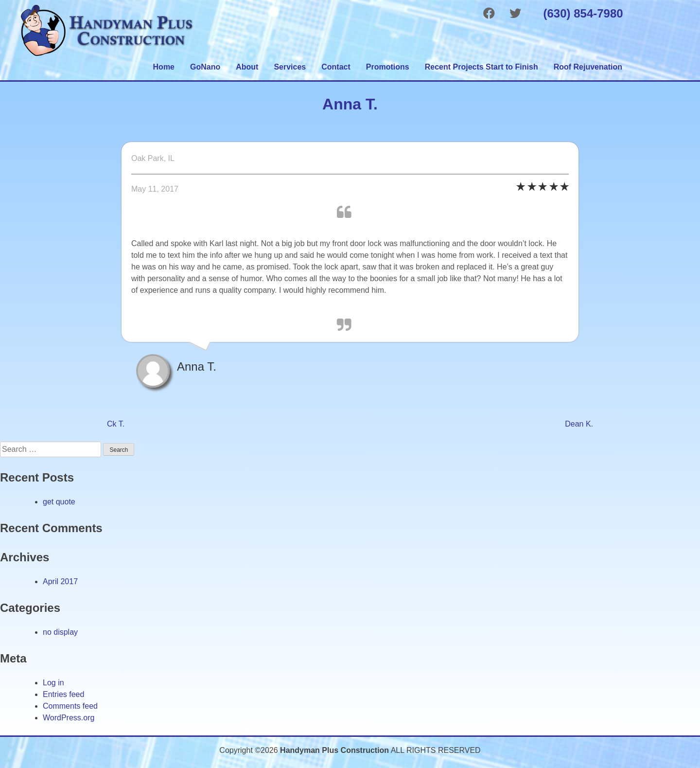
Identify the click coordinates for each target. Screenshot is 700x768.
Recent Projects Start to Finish (481, 67)
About (247, 67)
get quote (59, 502)
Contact (336, 67)
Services (290, 67)
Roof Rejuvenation (588, 67)
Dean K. (579, 424)
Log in (53, 683)
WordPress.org (69, 718)
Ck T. (116, 424)
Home (164, 67)
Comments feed (70, 706)
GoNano (205, 67)
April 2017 (60, 581)
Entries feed (63, 694)
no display (60, 632)
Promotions (388, 67)
